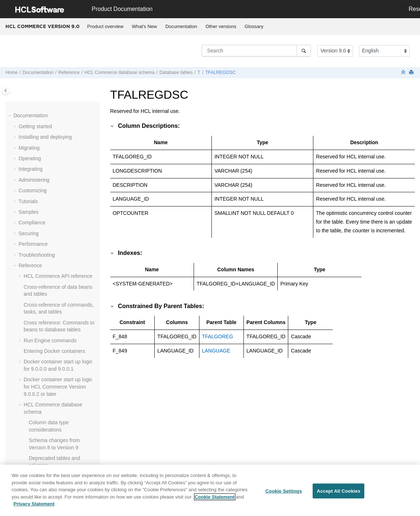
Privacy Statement (34, 507)
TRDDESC (51, 448)
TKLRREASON (56, 298)
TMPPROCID (54, 351)
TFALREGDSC (221, 72)
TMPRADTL (53, 362)
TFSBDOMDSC (57, 191)
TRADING (50, 405)
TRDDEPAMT (55, 437)
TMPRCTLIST (55, 373)
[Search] (304, 51)
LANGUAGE (216, 351)
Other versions (221, 26)
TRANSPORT (55, 416)
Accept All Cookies (338, 494)
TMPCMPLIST (55, 330)
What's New (144, 26)
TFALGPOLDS (56, 116)
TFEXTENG (53, 170)
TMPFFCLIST (55, 341)
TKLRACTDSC (56, 276)
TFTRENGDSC (56, 212)
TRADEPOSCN (57, 394)
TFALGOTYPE (56, 105)
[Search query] (256, 51)
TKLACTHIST (55, 266)
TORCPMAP (53, 383)
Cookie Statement (215, 499)
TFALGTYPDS (56, 127)
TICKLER (50, 223)
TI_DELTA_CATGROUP (66, 244)
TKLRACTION (55, 287)
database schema (120, 72)
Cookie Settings (284, 494)
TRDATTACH (54, 426)
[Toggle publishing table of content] (6, 90)
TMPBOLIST (53, 319)
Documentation (181, 26)
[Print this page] (412, 73)
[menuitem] (105, 27)
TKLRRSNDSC (56, 309)
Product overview (106, 26)
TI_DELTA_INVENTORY (67, 255)
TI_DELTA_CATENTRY (65, 234)
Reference (69, 72)
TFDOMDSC (53, 159)
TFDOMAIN (52, 148)
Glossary (254, 26)
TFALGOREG (218, 336)
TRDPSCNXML (56, 458)
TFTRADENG (55, 202)
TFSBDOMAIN (56, 180)
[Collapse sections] (404, 73)
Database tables (176, 72)
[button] (36, 106)
